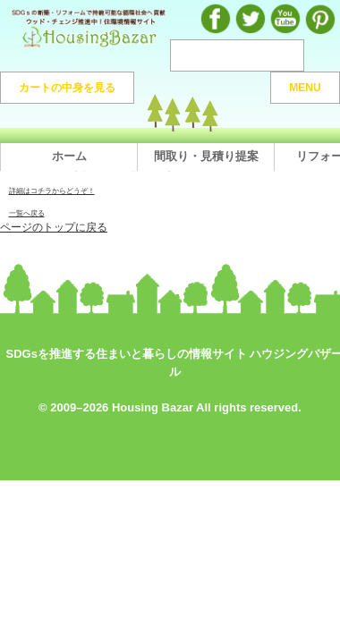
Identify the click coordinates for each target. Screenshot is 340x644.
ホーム (69, 156)
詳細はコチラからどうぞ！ (52, 191)
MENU (305, 88)
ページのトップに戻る (54, 227)
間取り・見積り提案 (206, 156)
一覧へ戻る (27, 213)
